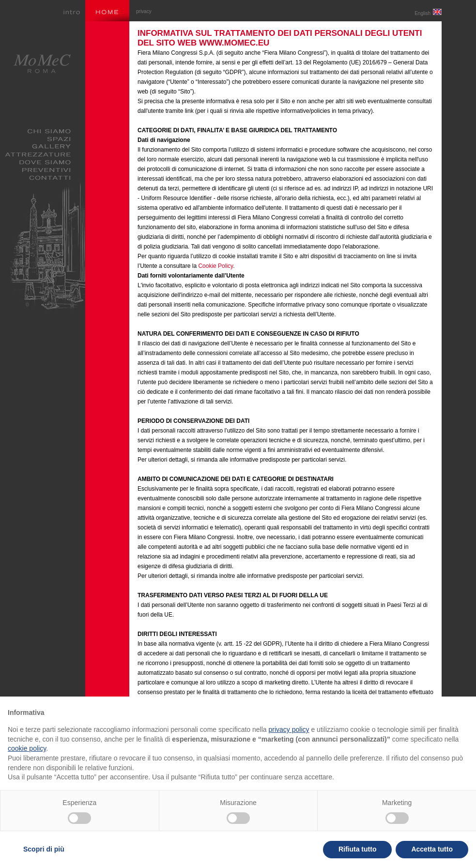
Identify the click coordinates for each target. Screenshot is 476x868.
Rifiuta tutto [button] (358, 849)
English (428, 13)
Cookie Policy (215, 266)
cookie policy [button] (27, 748)
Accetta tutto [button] (432, 849)
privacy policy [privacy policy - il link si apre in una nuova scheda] (289, 729)
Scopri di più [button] (44, 849)
